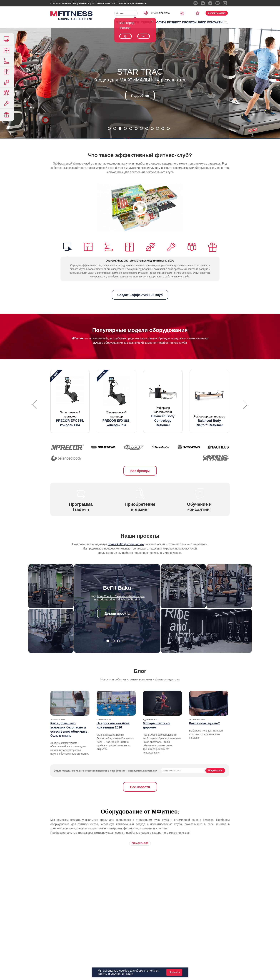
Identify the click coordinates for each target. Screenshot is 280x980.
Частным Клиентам (103, 4)
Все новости (140, 787)
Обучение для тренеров (132, 4)
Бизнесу (84, 4)
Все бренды (140, 471)
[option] (70, 401)
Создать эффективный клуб (140, 295)
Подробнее (140, 96)
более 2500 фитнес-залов (126, 544)
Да (125, 36)
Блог (202, 22)
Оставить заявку (217, 13)
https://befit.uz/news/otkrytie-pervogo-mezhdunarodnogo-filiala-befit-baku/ (119, 598)
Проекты (189, 22)
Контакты (215, 22)
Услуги (160, 22)
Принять (174, 972)
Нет (144, 36)
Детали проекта (117, 614)
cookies (124, 971)
